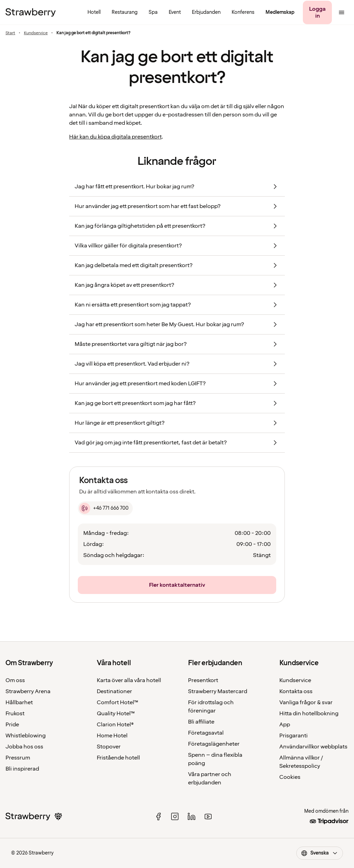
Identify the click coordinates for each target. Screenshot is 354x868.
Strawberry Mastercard (218, 691)
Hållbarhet (19, 702)
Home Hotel (112, 736)
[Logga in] (317, 12)
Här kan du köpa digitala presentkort (115, 137)
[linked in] (192, 817)
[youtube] (208, 817)
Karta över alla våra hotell (129, 680)
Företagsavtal (206, 733)
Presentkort (203, 680)
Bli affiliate (201, 722)
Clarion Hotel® (115, 725)
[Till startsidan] (31, 12)
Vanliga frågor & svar (306, 702)
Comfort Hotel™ (118, 702)
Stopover (109, 747)
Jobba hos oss (24, 747)
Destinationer (114, 691)
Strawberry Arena (28, 691)
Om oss (15, 680)
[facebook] (158, 817)
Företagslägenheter (214, 744)
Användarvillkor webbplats (313, 747)
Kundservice (36, 33)
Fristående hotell (118, 758)
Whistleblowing (26, 736)
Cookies (290, 777)
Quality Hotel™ (116, 714)
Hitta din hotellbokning (309, 714)
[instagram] (175, 817)
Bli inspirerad (22, 769)
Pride (12, 725)
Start (10, 33)
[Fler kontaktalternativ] (177, 585)
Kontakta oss (296, 691)
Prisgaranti (294, 736)
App (285, 725)
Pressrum (18, 758)
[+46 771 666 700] (105, 508)
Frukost (15, 714)
